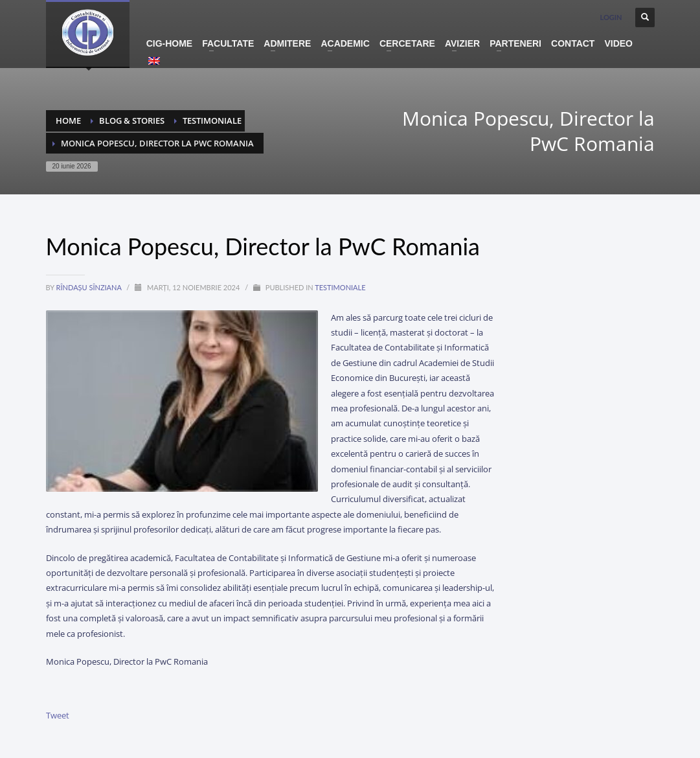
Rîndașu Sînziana (90, 287)
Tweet (58, 715)
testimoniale (340, 287)
